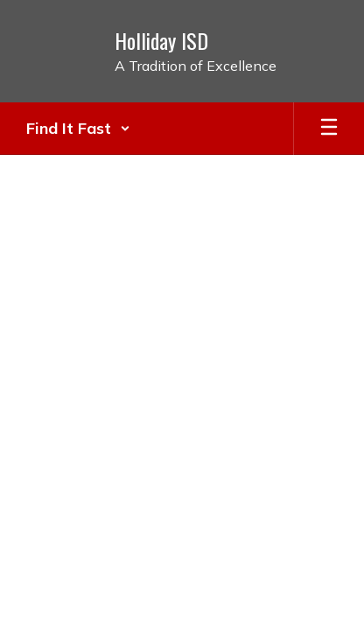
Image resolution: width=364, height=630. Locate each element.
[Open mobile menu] (329, 129)
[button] (78, 129)
